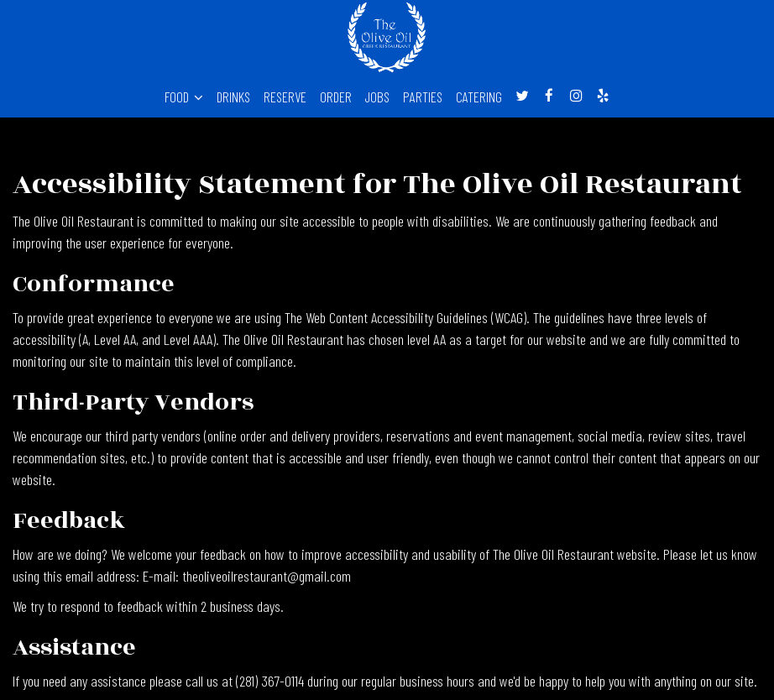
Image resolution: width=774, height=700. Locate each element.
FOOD (184, 97)
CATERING (479, 97)
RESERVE (285, 97)
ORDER (336, 97)
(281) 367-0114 (270, 681)
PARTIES (423, 97)
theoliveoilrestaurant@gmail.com (267, 576)
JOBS (377, 97)
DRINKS (233, 97)
